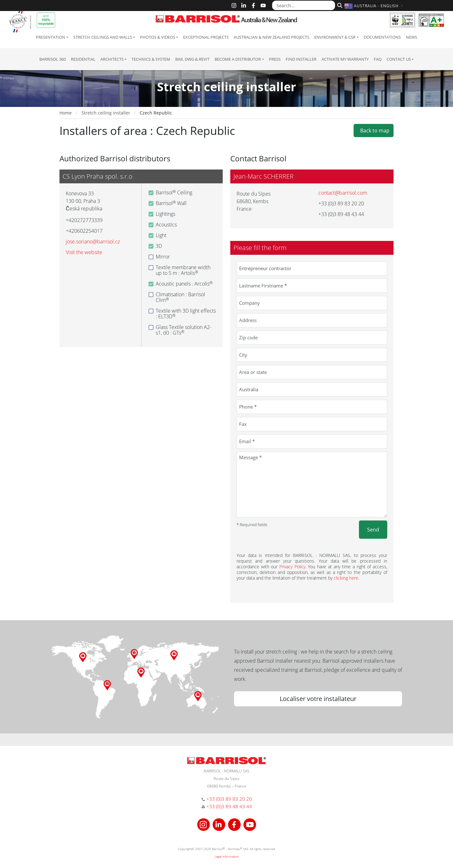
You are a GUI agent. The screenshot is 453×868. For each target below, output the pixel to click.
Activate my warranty (345, 59)
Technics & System (151, 59)
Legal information (227, 856)
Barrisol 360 (53, 59)
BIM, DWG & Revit (192, 59)
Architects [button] (112, 59)
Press (275, 59)
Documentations (382, 37)
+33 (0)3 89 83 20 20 (229, 799)
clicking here (346, 578)
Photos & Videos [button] (158, 37)
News (411, 37)
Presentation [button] (50, 37)
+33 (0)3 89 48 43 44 (229, 806)
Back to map (374, 131)
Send (373, 530)
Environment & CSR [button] (335, 37)
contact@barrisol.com (343, 193)
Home (66, 113)
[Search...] (304, 5)
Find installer (301, 59)
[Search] (339, 5)
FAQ (378, 59)
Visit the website (84, 252)
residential (83, 59)
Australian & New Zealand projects (271, 37)
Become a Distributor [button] (238, 59)
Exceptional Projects (206, 37)
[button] (374, 6)
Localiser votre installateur (318, 699)
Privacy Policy (292, 567)
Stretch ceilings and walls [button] (103, 37)
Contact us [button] (399, 59)
